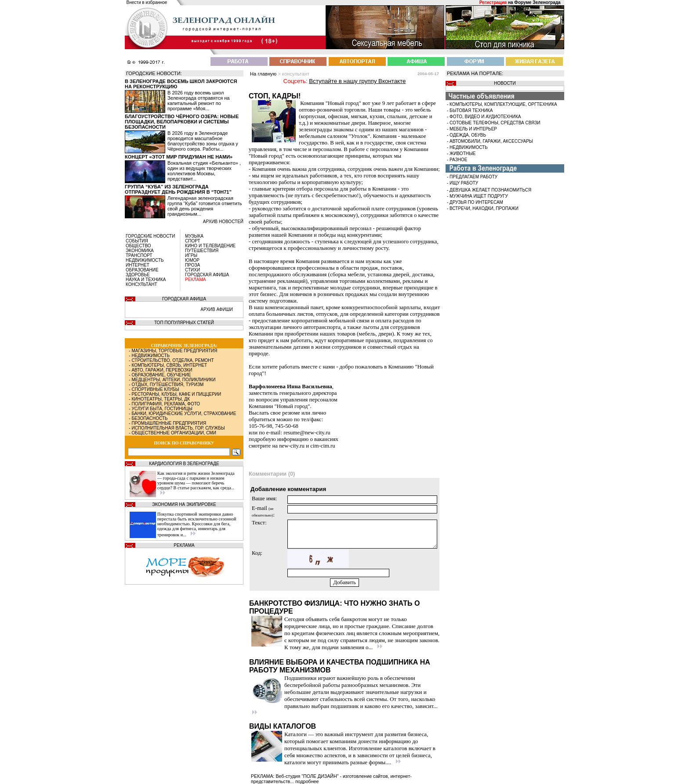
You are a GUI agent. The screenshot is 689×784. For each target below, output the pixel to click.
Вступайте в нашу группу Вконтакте (357, 81)
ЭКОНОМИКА (140, 251)
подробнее (307, 781)
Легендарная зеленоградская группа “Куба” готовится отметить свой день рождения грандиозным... (205, 206)
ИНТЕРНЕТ (138, 265)
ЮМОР (192, 260)
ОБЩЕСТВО (138, 246)
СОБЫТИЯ (137, 241)
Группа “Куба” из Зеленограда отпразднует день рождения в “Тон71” (178, 189)
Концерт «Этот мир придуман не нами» (179, 157)
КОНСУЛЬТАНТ (141, 284)
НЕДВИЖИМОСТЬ (145, 260)
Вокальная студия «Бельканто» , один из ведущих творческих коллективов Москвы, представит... (204, 171)
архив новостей (223, 222)
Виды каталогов (283, 726)
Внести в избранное (147, 2)
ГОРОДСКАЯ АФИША (207, 275)
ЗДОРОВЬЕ (138, 275)
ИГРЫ (191, 255)
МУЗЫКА (194, 236)
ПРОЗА (192, 265)
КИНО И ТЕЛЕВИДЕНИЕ (210, 246)
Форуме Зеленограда (537, 2)
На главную (263, 74)
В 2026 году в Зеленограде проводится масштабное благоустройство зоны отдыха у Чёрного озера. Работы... (203, 141)
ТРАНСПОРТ (139, 255)
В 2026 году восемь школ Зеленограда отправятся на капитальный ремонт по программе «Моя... (198, 101)
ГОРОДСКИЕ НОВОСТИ (150, 236)
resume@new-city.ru (307, 433)
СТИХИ (192, 270)
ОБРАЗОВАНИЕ (142, 270)
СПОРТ (193, 241)
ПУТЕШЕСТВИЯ (202, 251)
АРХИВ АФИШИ (217, 309)
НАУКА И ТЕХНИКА (146, 280)
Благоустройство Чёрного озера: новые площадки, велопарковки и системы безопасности (182, 122)
